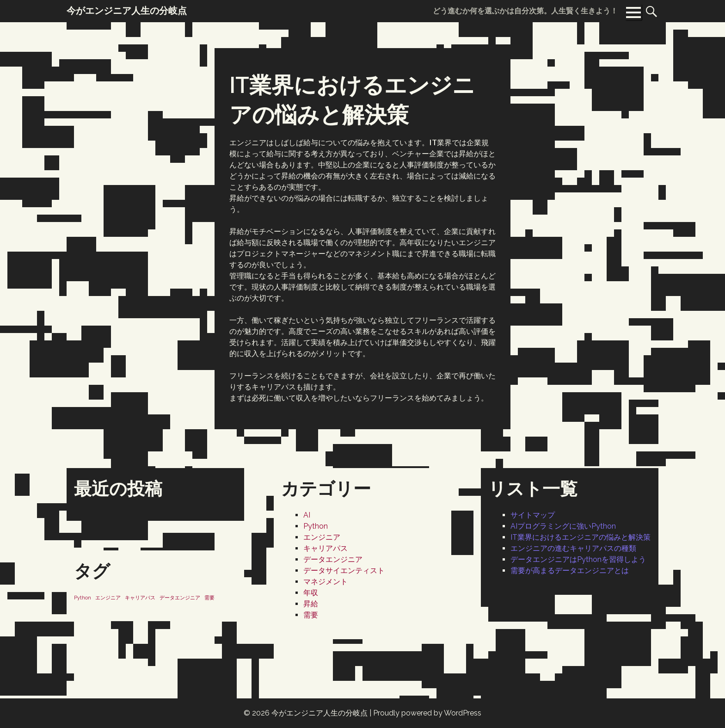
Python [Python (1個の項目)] (83, 598)
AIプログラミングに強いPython (563, 526)
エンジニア (322, 537)
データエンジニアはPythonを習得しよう (578, 559)
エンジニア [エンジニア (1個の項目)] (108, 598)
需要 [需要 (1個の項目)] (209, 598)
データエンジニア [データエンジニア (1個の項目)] (180, 598)
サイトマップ (533, 515)
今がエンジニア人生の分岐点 (319, 713)
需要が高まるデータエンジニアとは (570, 571)
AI (307, 515)
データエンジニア (333, 559)
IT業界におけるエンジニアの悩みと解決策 (581, 537)
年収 (311, 593)
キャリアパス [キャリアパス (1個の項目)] (140, 598)
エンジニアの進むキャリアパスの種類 (573, 548)
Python (316, 526)
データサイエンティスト (344, 571)
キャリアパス (326, 548)
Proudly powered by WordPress (427, 713)
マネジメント (326, 582)
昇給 (311, 604)
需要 (311, 615)
